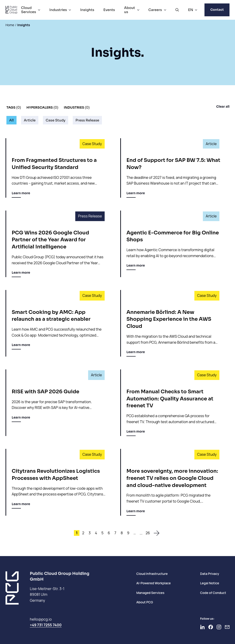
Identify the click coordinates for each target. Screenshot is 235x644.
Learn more (21, 194)
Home (10, 25)
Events (109, 10)
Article (30, 120)
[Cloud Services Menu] (39, 10)
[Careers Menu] (165, 10)
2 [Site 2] (83, 533)
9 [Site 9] (128, 533)
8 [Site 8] (122, 533)
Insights (87, 10)
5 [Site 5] (102, 533)
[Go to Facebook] (211, 627)
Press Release (87, 120)
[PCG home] (11, 10)
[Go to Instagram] (219, 627)
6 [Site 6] (109, 533)
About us (130, 10)
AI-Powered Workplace (154, 583)
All (11, 120)
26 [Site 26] (148, 533)
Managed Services (150, 593)
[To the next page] (157, 533)
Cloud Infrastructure (152, 574)
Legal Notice (210, 583)
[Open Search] (177, 10)
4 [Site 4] (96, 533)
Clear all (223, 107)
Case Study (56, 120)
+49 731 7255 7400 (46, 625)
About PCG (145, 602)
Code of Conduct (213, 593)
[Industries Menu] (70, 10)
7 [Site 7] (115, 533)
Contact (217, 10)
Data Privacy (210, 574)
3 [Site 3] (90, 533)
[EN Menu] (196, 10)
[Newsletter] (227, 627)
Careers (155, 10)
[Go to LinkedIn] (202, 627)
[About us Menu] (138, 10)
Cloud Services (29, 10)
